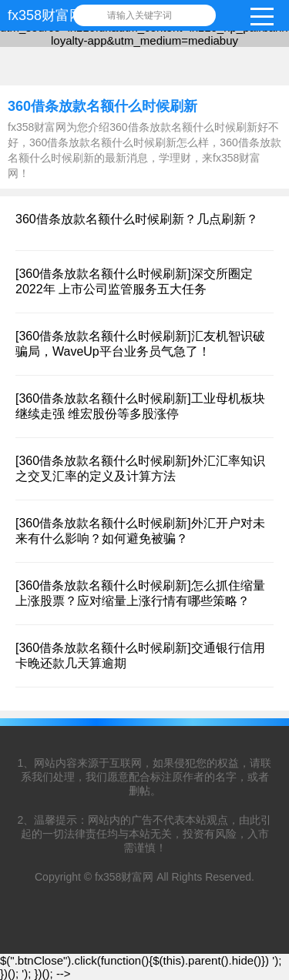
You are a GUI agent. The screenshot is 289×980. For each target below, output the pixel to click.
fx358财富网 (45, 15)
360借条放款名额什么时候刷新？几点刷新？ (137, 219)
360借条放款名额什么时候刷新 (102, 106)
